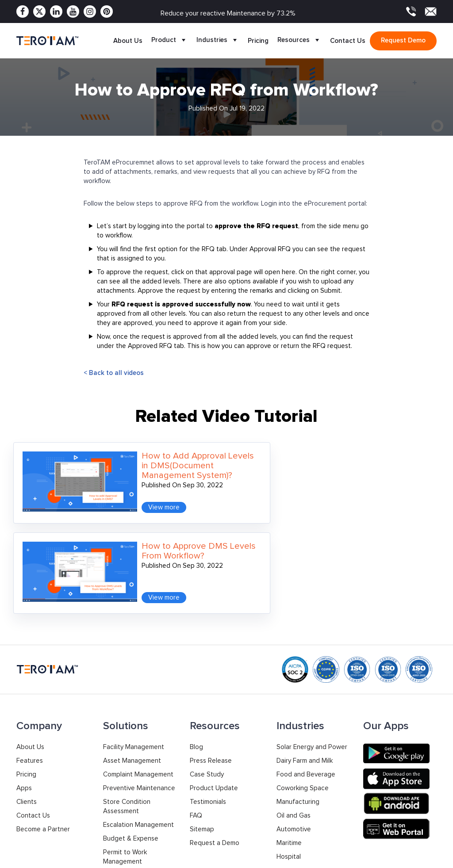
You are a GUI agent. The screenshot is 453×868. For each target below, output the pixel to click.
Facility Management (134, 645)
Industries (218, 41)
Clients (27, 700)
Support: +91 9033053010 (306, 827)
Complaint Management (138, 672)
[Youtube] (73, 11)
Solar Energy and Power (312, 645)
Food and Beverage (306, 672)
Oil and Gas (294, 713)
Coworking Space (303, 686)
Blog (196, 645)
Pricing (258, 41)
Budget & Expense (131, 736)
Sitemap (202, 727)
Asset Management (132, 659)
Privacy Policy (346, 857)
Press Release (211, 659)
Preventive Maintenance (139, 686)
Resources (299, 41)
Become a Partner (43, 727)
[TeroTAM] (47, 40)
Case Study (207, 672)
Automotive (294, 727)
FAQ (196, 713)
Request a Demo (215, 741)
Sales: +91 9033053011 (301, 818)
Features (30, 659)
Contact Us (348, 41)
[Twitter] (39, 11)
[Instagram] (90, 11)
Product (169, 41)
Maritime (289, 741)
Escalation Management (138, 723)
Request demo (403, 40)
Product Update (214, 686)
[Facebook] (23, 11)
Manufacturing (298, 700)
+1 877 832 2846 (213, 822)
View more (140, 495)
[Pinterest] (107, 11)
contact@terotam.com (403, 824)
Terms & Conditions (408, 857)
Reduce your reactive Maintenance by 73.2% (228, 13)
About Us (128, 41)
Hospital (289, 755)
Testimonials (208, 700)
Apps (24, 686)
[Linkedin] (56, 11)
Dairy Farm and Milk (305, 659)
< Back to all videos (114, 373)
